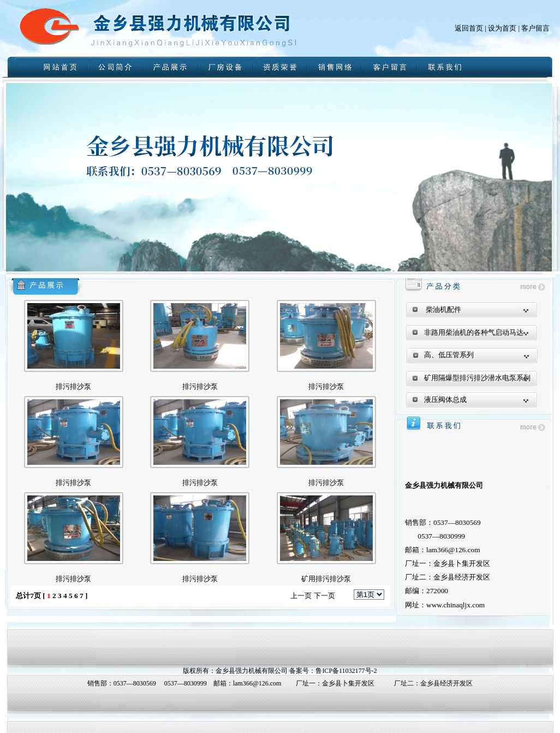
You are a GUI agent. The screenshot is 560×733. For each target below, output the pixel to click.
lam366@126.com (257, 683)
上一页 (301, 596)
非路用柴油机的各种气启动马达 (474, 332)
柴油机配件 (443, 309)
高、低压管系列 (449, 355)
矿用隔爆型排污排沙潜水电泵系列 (477, 378)
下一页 (324, 596)
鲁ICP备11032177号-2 (346, 671)
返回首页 (469, 28)
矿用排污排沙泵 (326, 579)
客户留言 (535, 28)
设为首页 (502, 28)
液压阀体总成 (445, 400)
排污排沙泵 (73, 386)
